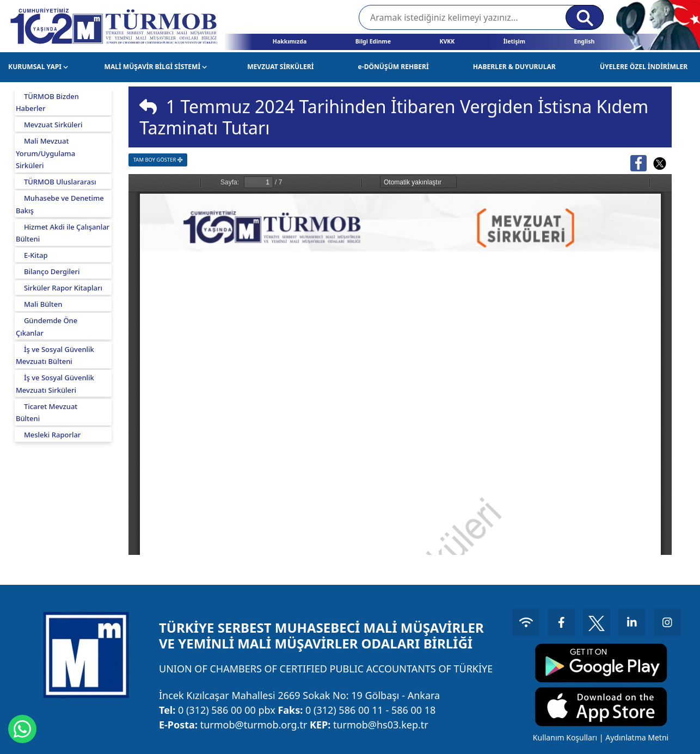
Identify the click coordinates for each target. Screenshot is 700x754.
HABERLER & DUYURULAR (514, 67)
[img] (148, 107)
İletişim (514, 41)
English (584, 41)
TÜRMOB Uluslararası (60, 182)
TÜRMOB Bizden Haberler (47, 103)
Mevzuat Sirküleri (53, 125)
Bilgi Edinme (373, 41)
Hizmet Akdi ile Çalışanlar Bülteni (63, 233)
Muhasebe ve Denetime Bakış (60, 204)
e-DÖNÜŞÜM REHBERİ (394, 67)
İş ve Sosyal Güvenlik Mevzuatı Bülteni (55, 356)
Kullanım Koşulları (565, 737)
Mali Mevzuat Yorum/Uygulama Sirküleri (45, 153)
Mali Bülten (43, 304)
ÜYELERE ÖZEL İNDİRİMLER (644, 67)
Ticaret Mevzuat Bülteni (47, 413)
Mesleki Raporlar (52, 435)
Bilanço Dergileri (52, 271)
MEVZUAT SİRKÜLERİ (280, 67)
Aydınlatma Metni (637, 737)
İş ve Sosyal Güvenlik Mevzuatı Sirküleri (55, 384)
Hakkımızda (290, 41)
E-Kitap (36, 255)
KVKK (447, 41)
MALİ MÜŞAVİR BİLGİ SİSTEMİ (156, 67)
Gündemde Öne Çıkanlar (47, 327)
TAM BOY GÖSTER (158, 160)
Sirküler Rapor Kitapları (63, 288)
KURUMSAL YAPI (38, 67)
